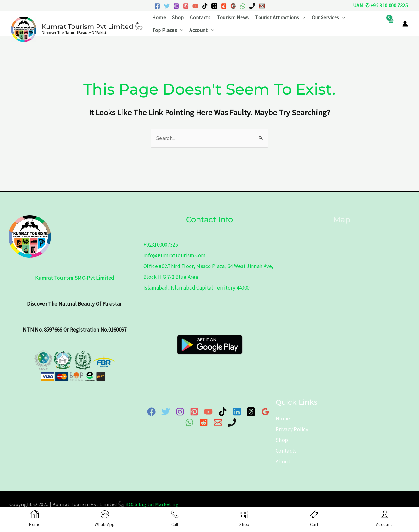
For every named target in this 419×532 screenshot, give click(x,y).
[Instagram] (176, 6)
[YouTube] (195, 6)
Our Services (328, 17)
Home (159, 17)
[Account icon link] (405, 24)
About (283, 462)
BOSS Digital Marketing (152, 504)
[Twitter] (167, 6)
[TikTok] (205, 6)
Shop (178, 17)
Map (342, 220)
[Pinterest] (186, 6)
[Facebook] (157, 6)
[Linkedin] (237, 412)
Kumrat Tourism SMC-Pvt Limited (75, 278)
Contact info (209, 220)
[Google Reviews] (233, 6)
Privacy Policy (292, 429)
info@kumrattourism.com (175, 255)
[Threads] (214, 6)
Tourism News (233, 17)
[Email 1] (262, 6)
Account (202, 30)
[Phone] (232, 422)
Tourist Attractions (280, 17)
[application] (302, 17)
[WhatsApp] (243, 6)
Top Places (168, 30)
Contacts (200, 17)
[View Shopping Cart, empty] (391, 24)
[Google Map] (265, 412)
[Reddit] (224, 6)
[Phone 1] (252, 6)
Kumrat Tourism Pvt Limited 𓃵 (92, 27)
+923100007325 (161, 245)
